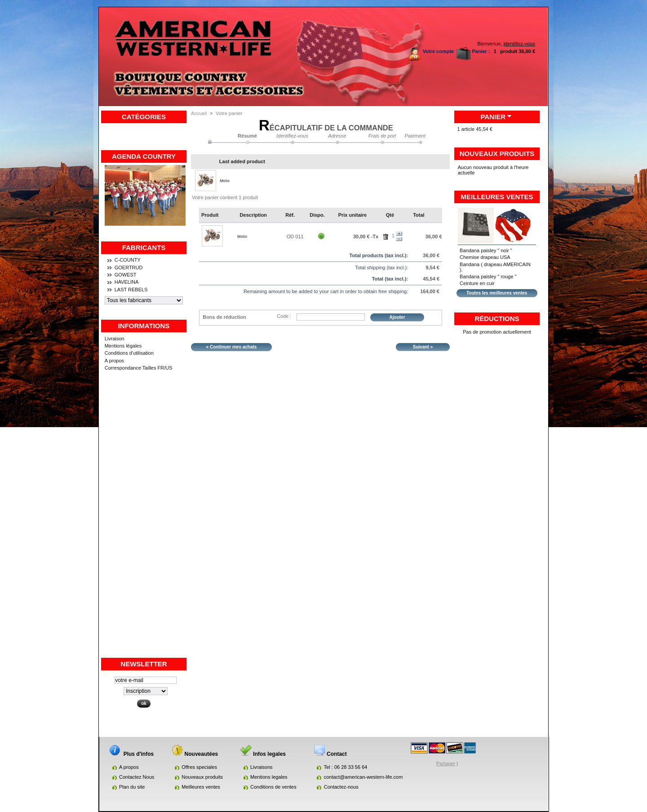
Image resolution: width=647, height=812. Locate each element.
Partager (446, 763)
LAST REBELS (131, 290)
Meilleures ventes (497, 197)
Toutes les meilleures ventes (497, 293)
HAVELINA (127, 282)
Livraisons (261, 767)
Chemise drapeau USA (485, 257)
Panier (493, 117)
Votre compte (438, 51)
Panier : (481, 51)
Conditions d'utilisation (129, 353)
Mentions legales (269, 777)
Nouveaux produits (497, 154)
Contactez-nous (341, 787)
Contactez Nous (137, 777)
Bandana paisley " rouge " (488, 277)
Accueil (199, 113)
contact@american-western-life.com (363, 777)
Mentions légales (123, 346)
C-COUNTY (128, 260)
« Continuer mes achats (232, 347)
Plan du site (132, 787)
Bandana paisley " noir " (486, 250)
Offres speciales (199, 767)
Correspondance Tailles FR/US (139, 368)
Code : (284, 316)
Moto (225, 181)
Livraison (115, 339)
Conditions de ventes (273, 787)
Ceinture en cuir (477, 283)
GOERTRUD (129, 268)
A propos (114, 361)
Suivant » (423, 347)
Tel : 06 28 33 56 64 (346, 767)
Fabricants (144, 248)
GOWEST (126, 275)
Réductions (497, 319)
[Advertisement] (144, 522)
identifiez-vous (519, 44)
